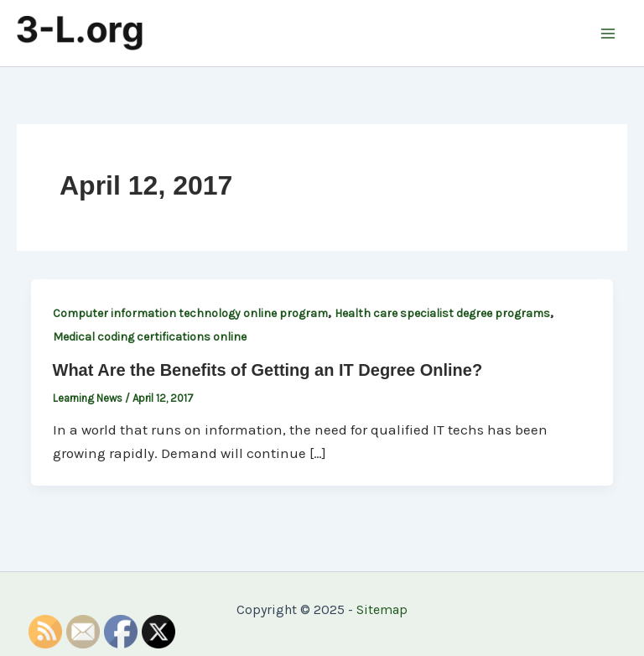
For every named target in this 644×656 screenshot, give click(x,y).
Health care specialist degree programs (442, 313)
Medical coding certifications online (150, 337)
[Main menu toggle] (609, 34)
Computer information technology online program (190, 313)
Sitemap (382, 609)
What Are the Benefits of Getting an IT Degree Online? (268, 370)
